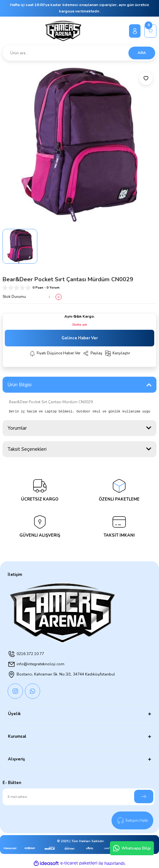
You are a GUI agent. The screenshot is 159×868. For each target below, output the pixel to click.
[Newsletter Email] (79, 797)
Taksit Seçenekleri (27, 449)
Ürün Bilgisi (20, 385)
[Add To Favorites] (146, 78)
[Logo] (63, 31)
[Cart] (150, 31)
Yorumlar (17, 428)
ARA (142, 53)
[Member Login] (135, 31)
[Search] (79, 53)
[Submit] (144, 796)
